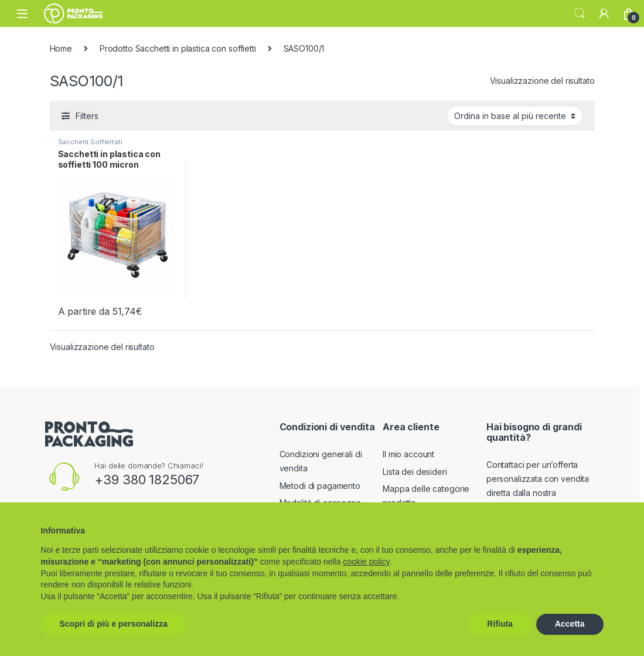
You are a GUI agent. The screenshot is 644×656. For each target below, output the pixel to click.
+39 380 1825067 (147, 480)
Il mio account (408, 454)
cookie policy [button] (366, 562)
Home (61, 48)
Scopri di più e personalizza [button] (114, 624)
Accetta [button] (570, 624)
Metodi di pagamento (320, 486)
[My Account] (604, 13)
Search (580, 13)
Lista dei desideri (415, 472)
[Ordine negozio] (515, 115)
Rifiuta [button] (500, 624)
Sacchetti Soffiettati (90, 142)
